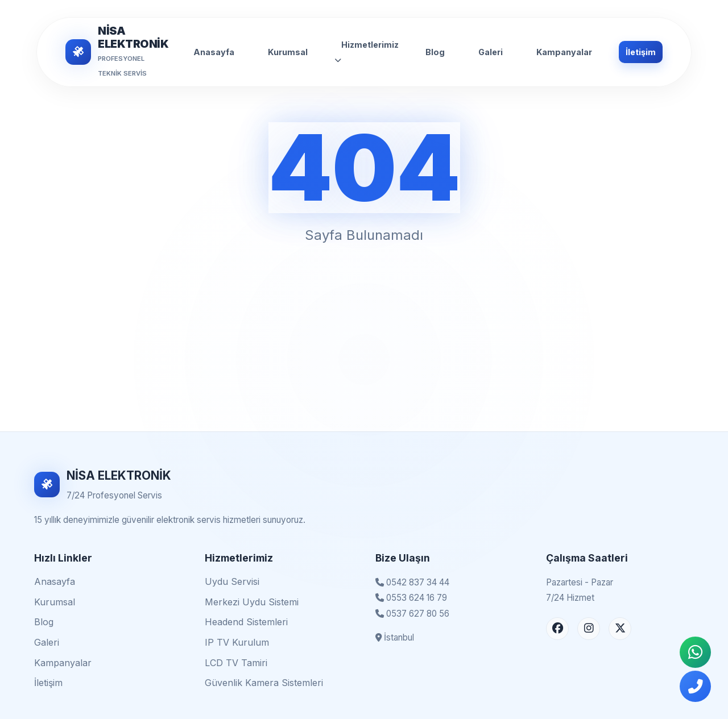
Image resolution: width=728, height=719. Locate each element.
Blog (435, 52)
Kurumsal (288, 52)
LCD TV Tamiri (236, 663)
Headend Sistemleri (246, 622)
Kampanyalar (564, 52)
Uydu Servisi (232, 581)
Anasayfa (214, 52)
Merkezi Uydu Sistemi (252, 602)
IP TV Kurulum (237, 642)
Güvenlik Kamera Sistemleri (264, 683)
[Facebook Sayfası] (557, 629)
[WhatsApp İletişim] (695, 652)
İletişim (641, 52)
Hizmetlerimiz (367, 52)
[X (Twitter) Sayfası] (620, 629)
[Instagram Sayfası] (589, 629)
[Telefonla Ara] (695, 686)
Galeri (491, 52)
